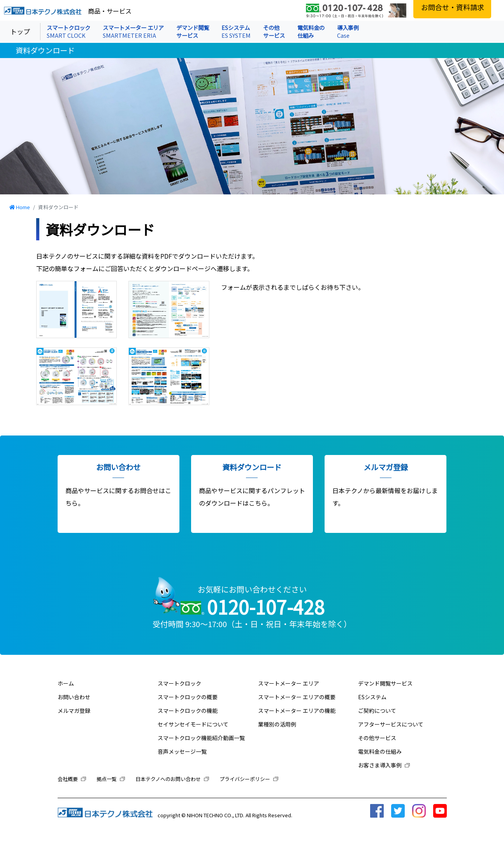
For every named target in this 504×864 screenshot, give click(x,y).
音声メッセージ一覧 (182, 751)
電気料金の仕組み (380, 751)
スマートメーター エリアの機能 (297, 711)
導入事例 (348, 31)
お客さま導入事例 (384, 765)
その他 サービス (274, 31)
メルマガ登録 (74, 711)
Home (23, 207)
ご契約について (377, 711)
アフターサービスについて (391, 724)
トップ (20, 31)
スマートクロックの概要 (188, 697)
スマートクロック (68, 31)
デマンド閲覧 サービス (193, 31)
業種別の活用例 (277, 724)
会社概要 (72, 779)
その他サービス (377, 738)
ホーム (66, 683)
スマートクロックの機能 (188, 711)
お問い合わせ (74, 697)
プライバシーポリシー (249, 779)
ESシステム (236, 31)
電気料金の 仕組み (311, 31)
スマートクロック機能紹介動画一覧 (201, 738)
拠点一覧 (111, 779)
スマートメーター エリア (133, 31)
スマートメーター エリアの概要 (297, 697)
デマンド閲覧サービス (385, 683)
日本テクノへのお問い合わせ (172, 779)
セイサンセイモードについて (193, 724)
